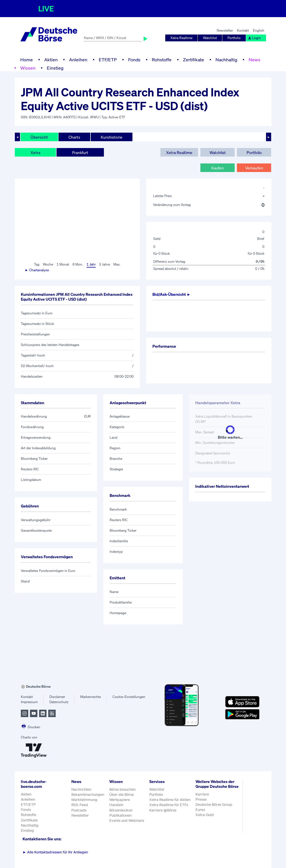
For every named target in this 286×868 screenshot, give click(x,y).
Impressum (29, 702)
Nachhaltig (226, 60)
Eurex (200, 810)
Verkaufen (254, 168)
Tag (37, 264)
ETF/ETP (108, 60)
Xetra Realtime (181, 38)
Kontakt (243, 30)
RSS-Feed (80, 805)
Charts (74, 137)
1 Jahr (91, 264)
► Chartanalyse (37, 270)
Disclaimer (57, 697)
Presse (201, 799)
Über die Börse (122, 795)
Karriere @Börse (163, 810)
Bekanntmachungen (88, 795)
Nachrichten (81, 789)
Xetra (35, 152)
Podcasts (79, 810)
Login (254, 38)
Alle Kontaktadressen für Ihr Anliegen (55, 852)
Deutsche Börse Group (214, 805)
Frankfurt (80, 152)
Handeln (116, 805)
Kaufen (217, 168)
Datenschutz (59, 702)
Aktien (51, 60)
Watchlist (210, 38)
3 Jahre (104, 264)
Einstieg (55, 68)
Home (27, 60)
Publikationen (120, 815)
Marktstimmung (84, 800)
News (254, 60)
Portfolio (234, 38)
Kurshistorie (112, 137)
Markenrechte (90, 697)
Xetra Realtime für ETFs (169, 805)
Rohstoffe (162, 60)
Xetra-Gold (205, 815)
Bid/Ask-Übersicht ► (172, 294)
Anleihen (78, 60)
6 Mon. (78, 264)
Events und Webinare (127, 821)
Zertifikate (194, 60)
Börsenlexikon (121, 810)
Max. (117, 264)
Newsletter (225, 30)
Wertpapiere (120, 800)
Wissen (28, 68)
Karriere (202, 794)
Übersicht (39, 137)
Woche (48, 264)
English (259, 30)
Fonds (134, 60)
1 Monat (63, 264)
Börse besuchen (122, 789)
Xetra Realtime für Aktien (170, 800)
